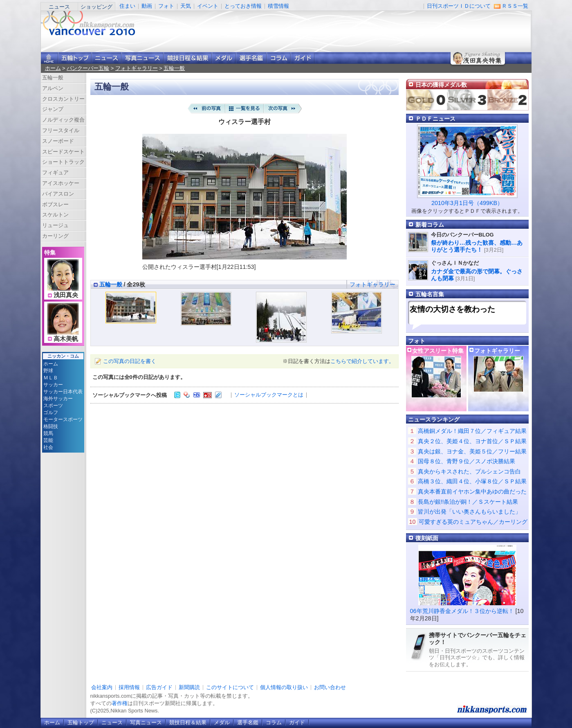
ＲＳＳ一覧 (515, 6)
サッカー (53, 385)
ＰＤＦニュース (435, 119)
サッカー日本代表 (63, 392)
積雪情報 (278, 6)
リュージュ (55, 225)
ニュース (59, 7)
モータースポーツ (63, 419)
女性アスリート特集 (438, 351)
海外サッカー (58, 399)
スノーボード (58, 141)
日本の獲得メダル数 (441, 85)
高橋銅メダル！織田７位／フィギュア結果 (472, 431)
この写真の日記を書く (130, 361)
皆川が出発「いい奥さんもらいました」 (469, 512)
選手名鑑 (251, 58)
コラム (279, 58)
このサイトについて (230, 687)
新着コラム (430, 225)
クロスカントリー (63, 99)
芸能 (48, 440)
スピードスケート (63, 152)
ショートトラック (63, 162)
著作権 (120, 703)
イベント (208, 6)
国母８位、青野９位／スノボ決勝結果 (467, 461)
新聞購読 (189, 687)
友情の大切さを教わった (452, 309)
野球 (48, 371)
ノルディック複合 (63, 120)
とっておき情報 (243, 6)
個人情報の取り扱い (284, 687)
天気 (186, 6)
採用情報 (129, 687)
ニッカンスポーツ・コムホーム (49, 58)
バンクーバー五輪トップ (75, 58)
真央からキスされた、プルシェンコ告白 (469, 471)
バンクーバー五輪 (88, 68)
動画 (147, 6)
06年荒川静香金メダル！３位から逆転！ (462, 611)
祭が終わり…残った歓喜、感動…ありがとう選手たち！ (477, 246)
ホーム (53, 68)
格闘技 (51, 426)
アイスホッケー (61, 183)
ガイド (303, 58)
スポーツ (53, 406)
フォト (166, 6)
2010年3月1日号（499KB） (467, 203)
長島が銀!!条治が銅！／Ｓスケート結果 (468, 502)
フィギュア (55, 172)
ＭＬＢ (51, 378)
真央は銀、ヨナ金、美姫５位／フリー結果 (472, 451)
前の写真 (206, 108)
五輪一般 (174, 68)
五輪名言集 (430, 294)
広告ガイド (159, 687)
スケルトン (55, 215)
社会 (48, 447)
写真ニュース (142, 58)
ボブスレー (55, 204)
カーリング (55, 236)
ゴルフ (51, 412)
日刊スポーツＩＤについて (459, 6)
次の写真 (283, 108)
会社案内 (102, 687)
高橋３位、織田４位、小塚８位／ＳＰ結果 (472, 481)
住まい (127, 6)
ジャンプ (53, 109)
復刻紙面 (427, 538)
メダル (224, 58)
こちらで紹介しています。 (362, 361)
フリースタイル (61, 130)
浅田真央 (66, 295)
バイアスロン (58, 194)
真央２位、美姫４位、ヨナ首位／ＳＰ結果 (472, 441)
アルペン (53, 88)
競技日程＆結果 (188, 58)
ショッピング (96, 7)
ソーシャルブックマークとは (269, 395)
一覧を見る (245, 108)
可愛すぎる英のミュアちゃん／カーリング (473, 522)
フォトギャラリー (137, 68)
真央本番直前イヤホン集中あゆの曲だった (472, 491)
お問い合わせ (330, 687)
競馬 (48, 433)
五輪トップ (81, 722)
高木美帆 (66, 339)
